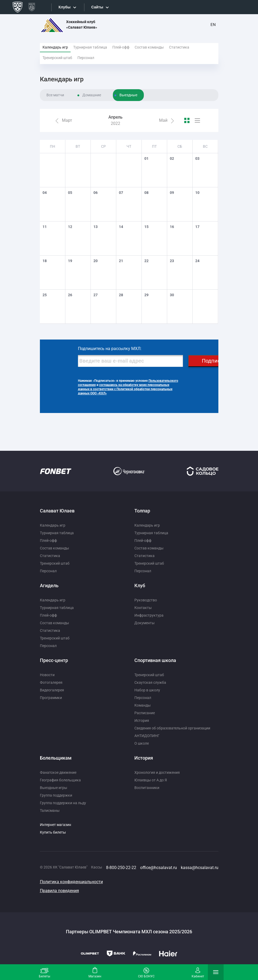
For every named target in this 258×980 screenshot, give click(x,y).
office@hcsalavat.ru (159, 868)
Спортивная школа (155, 660)
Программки (51, 698)
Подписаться (218, 361)
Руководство (146, 600)
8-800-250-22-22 (121, 868)
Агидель (49, 586)
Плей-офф (121, 47)
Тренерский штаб (57, 58)
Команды (143, 705)
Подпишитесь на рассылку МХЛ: (110, 349)
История (142, 721)
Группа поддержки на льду (63, 803)
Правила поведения (59, 891)
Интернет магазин (56, 825)
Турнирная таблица (90, 47)
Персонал (86, 58)
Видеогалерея (52, 690)
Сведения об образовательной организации (172, 728)
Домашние (92, 95)
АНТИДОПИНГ (147, 736)
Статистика (179, 47)
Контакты (143, 608)
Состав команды (149, 47)
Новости (47, 675)
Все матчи (55, 95)
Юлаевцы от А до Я (151, 780)
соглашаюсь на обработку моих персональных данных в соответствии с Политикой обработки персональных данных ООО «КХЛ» (125, 389)
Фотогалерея (51, 682)
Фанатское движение (58, 772)
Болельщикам (56, 758)
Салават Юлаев (57, 511)
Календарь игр (55, 47)
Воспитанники (147, 788)
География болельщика (60, 780)
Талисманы (50, 811)
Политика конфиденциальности (71, 882)
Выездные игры (54, 788)
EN (213, 25)
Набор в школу (147, 690)
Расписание (145, 713)
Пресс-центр (54, 660)
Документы (144, 623)
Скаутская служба (150, 682)
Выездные (128, 95)
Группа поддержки (56, 795)
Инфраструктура (149, 615)
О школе (142, 743)
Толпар (142, 511)
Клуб (140, 586)
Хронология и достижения (157, 772)
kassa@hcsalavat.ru (200, 868)
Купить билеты (53, 832)
